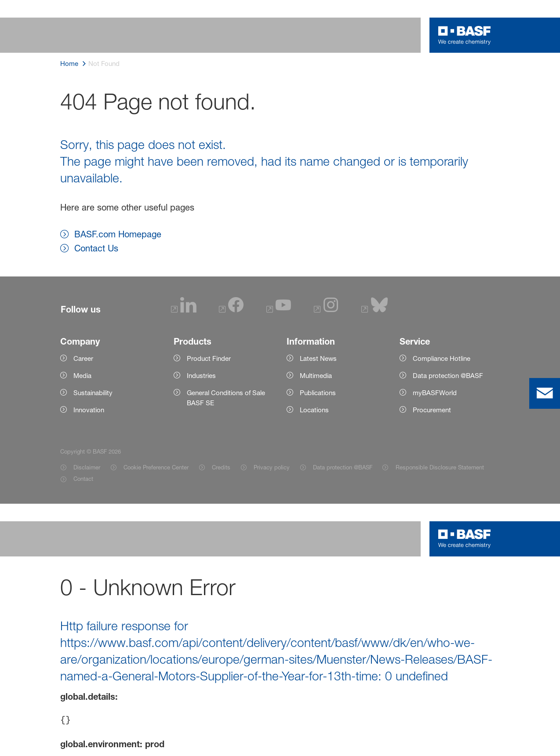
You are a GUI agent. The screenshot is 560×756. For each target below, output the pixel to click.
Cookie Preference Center (156, 467)
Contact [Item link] (83, 479)
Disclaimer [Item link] (87, 467)
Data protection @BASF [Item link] (343, 467)
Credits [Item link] (221, 467)
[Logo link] (465, 35)
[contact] (545, 393)
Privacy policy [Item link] (272, 467)
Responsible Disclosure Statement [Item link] (440, 467)
